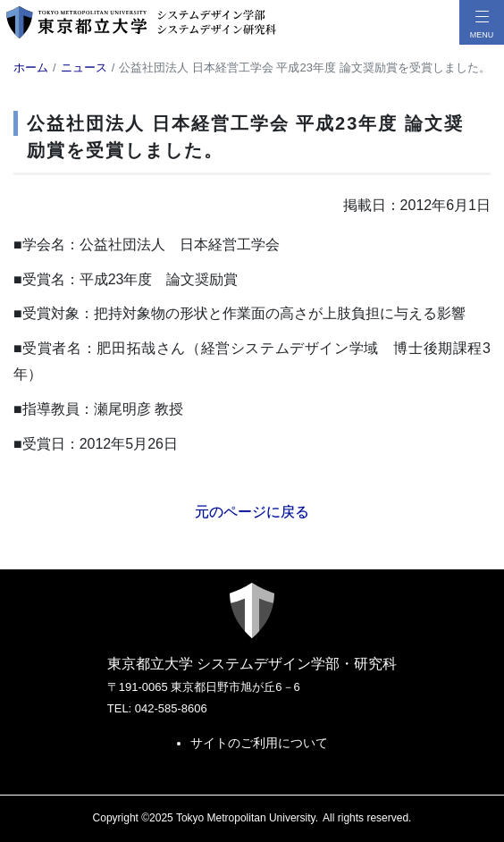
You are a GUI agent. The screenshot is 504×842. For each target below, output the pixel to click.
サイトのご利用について (259, 743)
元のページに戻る (252, 512)
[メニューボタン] (482, 22)
